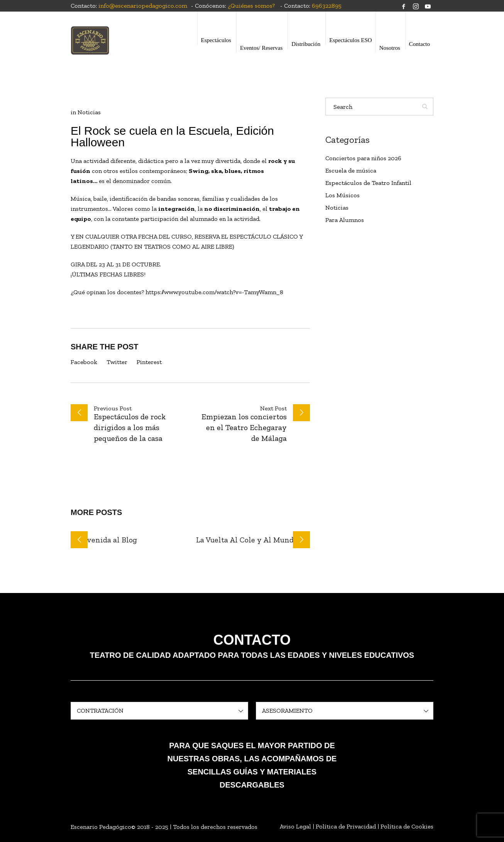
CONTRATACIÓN (100, 711)
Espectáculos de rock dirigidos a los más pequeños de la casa (130, 427)
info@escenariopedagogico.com (143, 6)
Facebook (84, 362)
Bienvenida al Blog (104, 540)
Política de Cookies (407, 826)
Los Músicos (342, 195)
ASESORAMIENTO (287, 711)
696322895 (327, 6)
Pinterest (149, 362)
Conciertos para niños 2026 (363, 158)
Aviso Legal (295, 826)
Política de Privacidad (346, 826)
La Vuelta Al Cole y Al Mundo (247, 540)
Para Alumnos (345, 220)
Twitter (117, 362)
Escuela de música (351, 170)
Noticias (89, 112)
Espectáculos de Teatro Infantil (368, 183)
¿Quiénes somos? (251, 6)
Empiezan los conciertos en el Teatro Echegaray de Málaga (244, 427)
